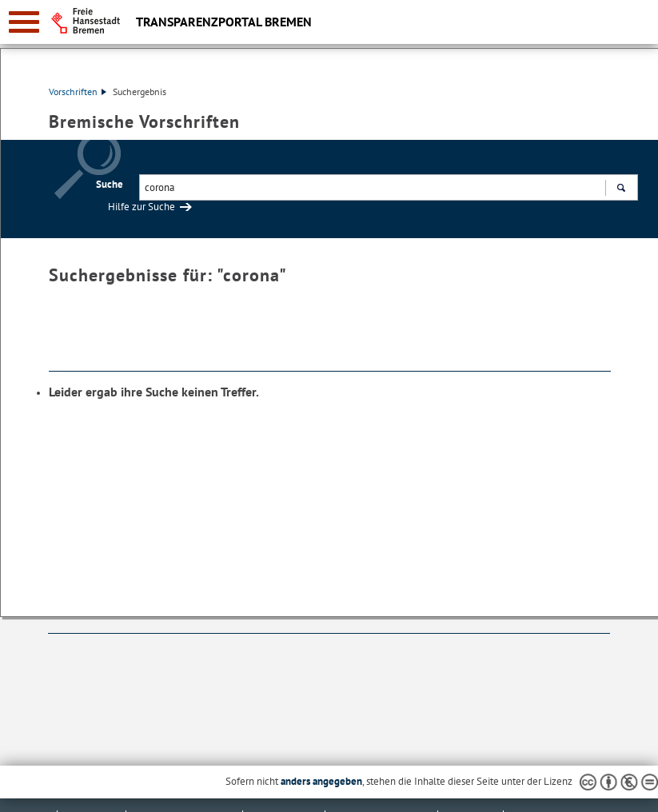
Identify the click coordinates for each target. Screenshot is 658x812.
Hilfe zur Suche (142, 207)
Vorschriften (78, 92)
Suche (110, 184)
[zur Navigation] (24, 22)
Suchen (621, 189)
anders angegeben (321, 781)
